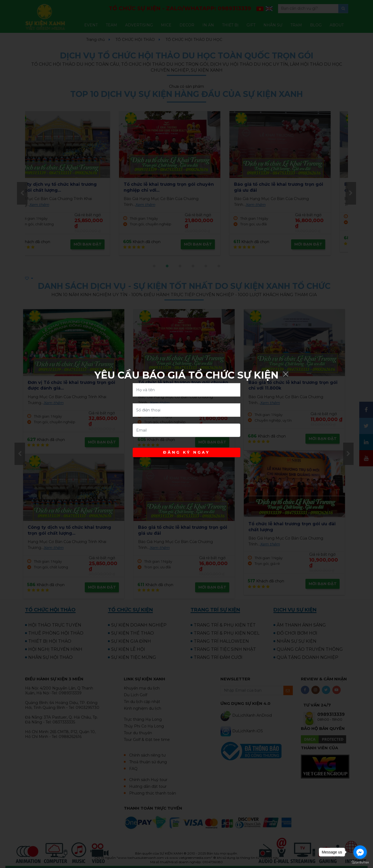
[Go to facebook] (360, 852)
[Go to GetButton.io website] (360, 862)
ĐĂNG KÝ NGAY (186, 452)
